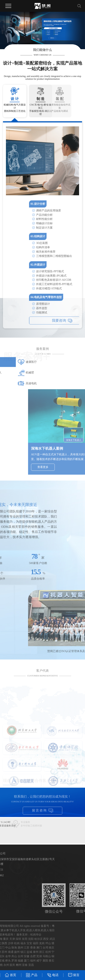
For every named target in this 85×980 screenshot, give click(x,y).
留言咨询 (43, 814)
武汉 (16, 939)
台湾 (9, 948)
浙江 (6, 952)
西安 (10, 939)
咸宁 (3, 961)
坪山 (12, 943)
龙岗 (6, 943)
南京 (15, 948)
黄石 (15, 961)
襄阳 (9, 961)
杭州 (12, 952)
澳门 (3, 948)
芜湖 (3, 956)
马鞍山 (10, 956)
